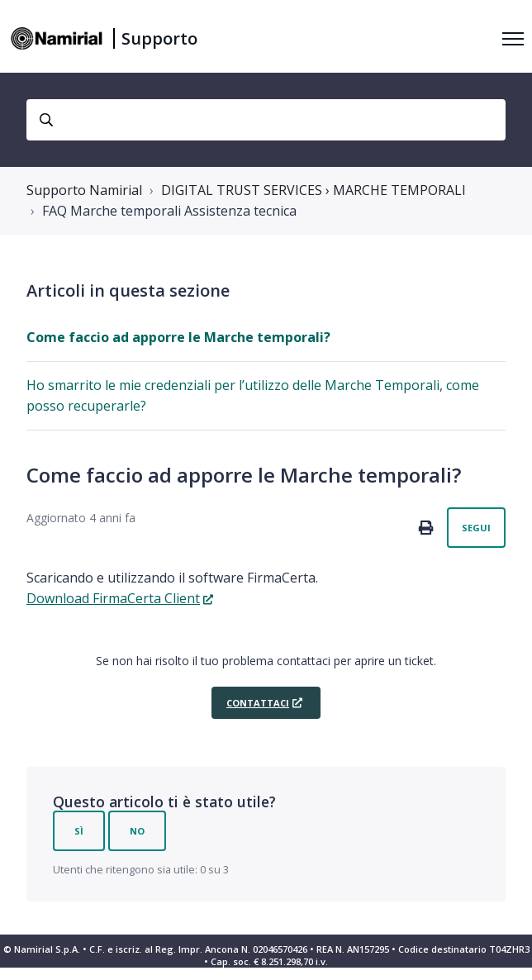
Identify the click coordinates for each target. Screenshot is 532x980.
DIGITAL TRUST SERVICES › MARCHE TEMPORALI (313, 190)
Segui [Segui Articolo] (476, 528)
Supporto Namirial (84, 190)
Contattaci (258, 703)
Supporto (159, 38)
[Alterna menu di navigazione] (513, 39)
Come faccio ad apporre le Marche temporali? (178, 337)
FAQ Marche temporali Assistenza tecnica (169, 211)
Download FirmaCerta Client (113, 598)
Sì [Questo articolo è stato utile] (79, 831)
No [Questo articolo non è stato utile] (137, 831)
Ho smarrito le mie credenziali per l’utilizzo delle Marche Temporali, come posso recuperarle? (253, 395)
